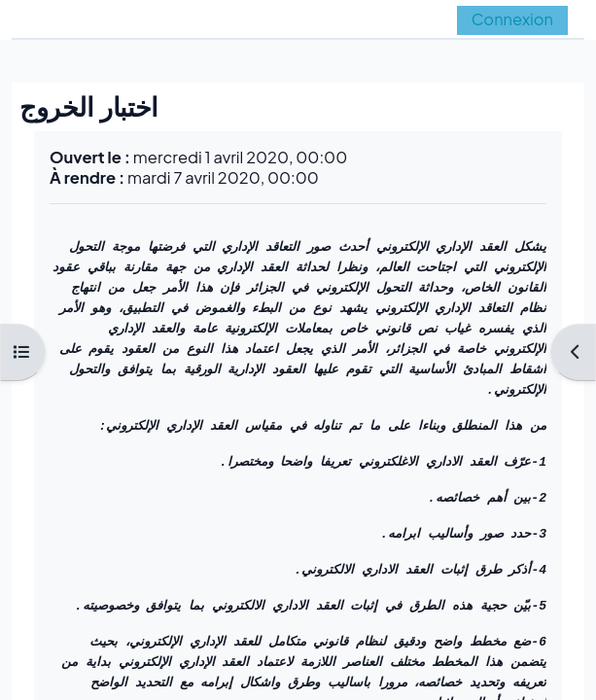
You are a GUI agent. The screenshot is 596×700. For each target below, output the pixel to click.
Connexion (512, 19)
